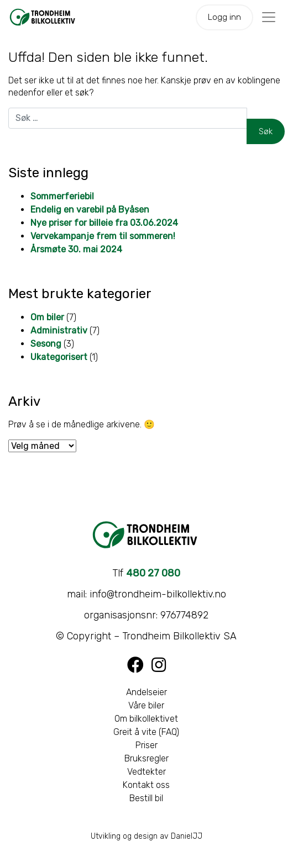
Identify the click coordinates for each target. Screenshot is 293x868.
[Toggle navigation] (269, 17)
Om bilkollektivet (146, 719)
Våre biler (146, 705)
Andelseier (146, 692)
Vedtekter (146, 772)
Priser (146, 745)
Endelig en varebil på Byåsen (90, 210)
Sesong (46, 344)
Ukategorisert (59, 357)
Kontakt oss (146, 785)
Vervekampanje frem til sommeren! (103, 236)
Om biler (47, 317)
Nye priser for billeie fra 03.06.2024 (104, 223)
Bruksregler (146, 758)
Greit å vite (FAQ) (146, 732)
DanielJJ (187, 836)
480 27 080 (153, 573)
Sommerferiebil (62, 196)
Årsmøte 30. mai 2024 (76, 249)
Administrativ (59, 330)
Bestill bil (146, 798)
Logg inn (224, 17)
